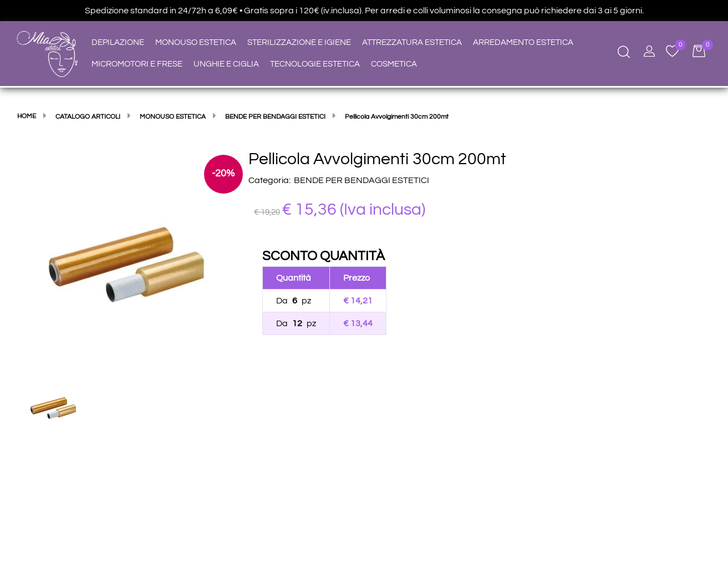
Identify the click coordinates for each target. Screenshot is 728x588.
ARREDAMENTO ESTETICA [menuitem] (523, 42)
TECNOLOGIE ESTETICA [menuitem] (315, 64)
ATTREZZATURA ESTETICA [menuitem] (412, 42)
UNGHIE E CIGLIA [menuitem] (226, 64)
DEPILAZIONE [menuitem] (118, 42)
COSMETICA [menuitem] (394, 64)
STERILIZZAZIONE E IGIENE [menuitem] (299, 42)
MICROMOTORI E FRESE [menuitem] (137, 64)
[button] (127, 259)
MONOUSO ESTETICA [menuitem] (196, 42)
